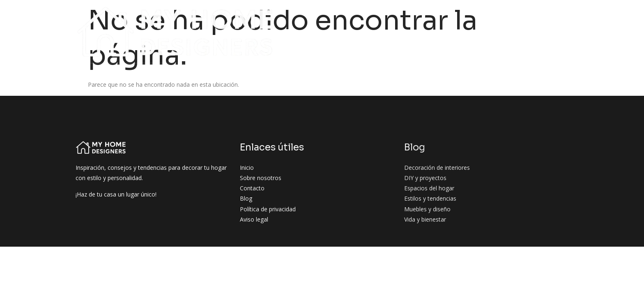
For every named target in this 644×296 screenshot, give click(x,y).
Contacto (558, 31)
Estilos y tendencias (541, 16)
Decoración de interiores (323, 16)
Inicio (176, 16)
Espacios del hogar (467, 16)
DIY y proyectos (400, 16)
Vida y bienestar (507, 31)
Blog (264, 16)
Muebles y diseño (445, 31)
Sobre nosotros (221, 16)
